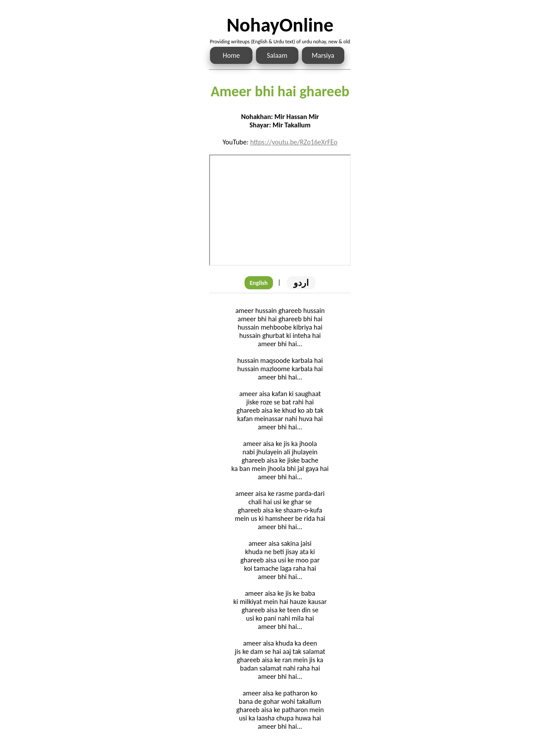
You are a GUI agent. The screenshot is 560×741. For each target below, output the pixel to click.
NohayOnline (280, 25)
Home (231, 55)
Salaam (277, 55)
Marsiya (323, 55)
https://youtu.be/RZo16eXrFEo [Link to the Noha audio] (294, 142)
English (259, 283)
